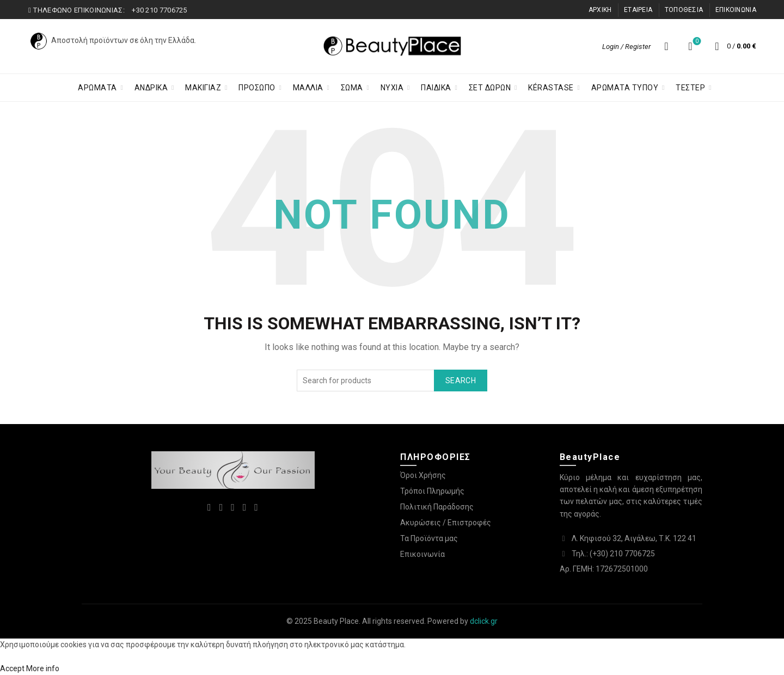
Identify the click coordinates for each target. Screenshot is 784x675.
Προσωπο (257, 88)
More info (43, 668)
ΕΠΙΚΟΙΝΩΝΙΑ (736, 10)
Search (461, 381)
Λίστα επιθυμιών (696, 42)
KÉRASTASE (551, 88)
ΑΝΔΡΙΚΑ (151, 88)
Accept (12, 668)
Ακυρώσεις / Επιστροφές (446, 523)
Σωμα (352, 88)
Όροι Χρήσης (423, 475)
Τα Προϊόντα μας (429, 538)
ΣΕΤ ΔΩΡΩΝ (490, 88)
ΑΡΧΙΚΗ (600, 10)
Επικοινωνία (422, 554)
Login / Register (626, 47)
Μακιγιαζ (203, 88)
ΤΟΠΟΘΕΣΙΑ (684, 10)
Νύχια (392, 88)
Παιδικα (436, 88)
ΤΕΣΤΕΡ (690, 88)
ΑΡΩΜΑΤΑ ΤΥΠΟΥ (625, 88)
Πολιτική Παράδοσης (437, 507)
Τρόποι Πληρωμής (432, 491)
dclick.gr (484, 621)
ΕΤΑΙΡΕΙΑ (638, 10)
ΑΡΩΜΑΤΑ (97, 88)
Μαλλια (308, 88)
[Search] (666, 46)
